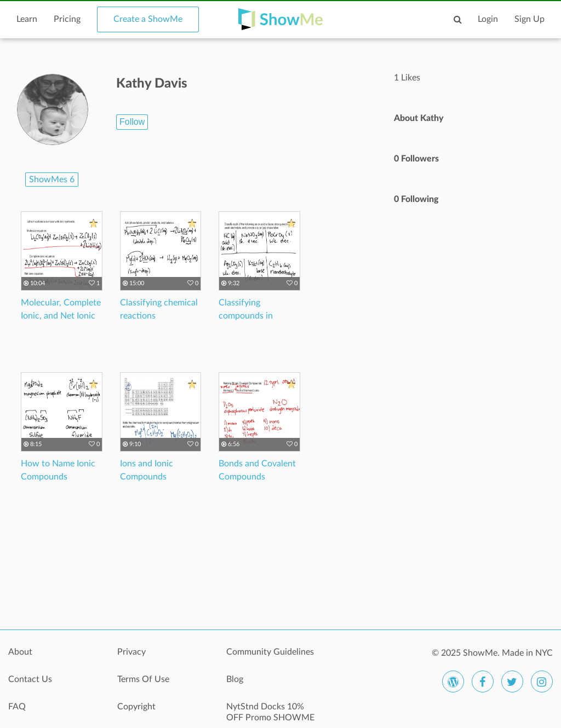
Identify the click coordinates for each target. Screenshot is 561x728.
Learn (27, 19)
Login (488, 19)
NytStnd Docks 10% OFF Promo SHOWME (270, 712)
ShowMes (52, 180)
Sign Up (529, 19)
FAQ (17, 707)
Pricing (67, 19)
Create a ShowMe (148, 19)
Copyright (136, 707)
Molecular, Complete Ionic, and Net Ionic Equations (61, 316)
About (20, 652)
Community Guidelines (270, 652)
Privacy (131, 652)
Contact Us (30, 679)
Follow (132, 122)
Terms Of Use (143, 679)
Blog (235, 679)
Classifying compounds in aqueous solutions (253, 316)
